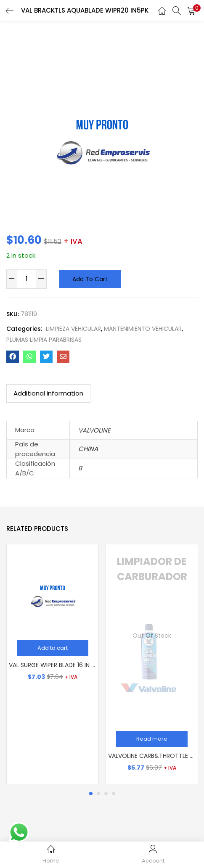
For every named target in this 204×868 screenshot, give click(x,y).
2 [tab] (98, 794)
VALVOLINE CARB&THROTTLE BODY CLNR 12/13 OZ (152, 756)
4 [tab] (114, 794)
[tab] (48, 393)
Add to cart (90, 279)
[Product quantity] (26, 279)
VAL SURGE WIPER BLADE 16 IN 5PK (53, 665)
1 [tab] (91, 794)
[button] (191, 11)
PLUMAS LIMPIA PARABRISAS (44, 340)
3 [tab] (106, 794)
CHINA (88, 449)
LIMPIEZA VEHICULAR (73, 329)
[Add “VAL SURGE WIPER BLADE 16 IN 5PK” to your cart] (53, 648)
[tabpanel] (53, 664)
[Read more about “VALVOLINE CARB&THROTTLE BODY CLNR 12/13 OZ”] (152, 739)
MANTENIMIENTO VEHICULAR (143, 329)
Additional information (48, 393)
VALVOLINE (94, 430)
